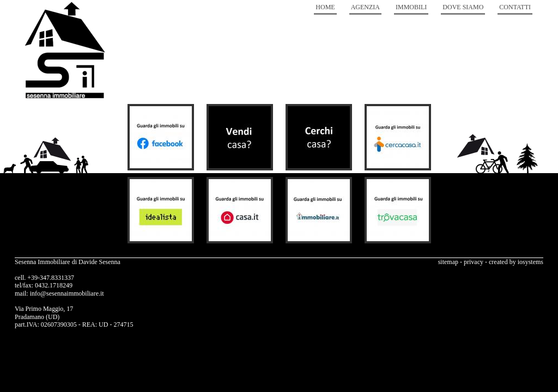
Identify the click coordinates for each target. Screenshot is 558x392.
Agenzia (365, 7)
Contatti (515, 7)
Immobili (411, 7)
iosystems (530, 262)
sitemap (448, 262)
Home (325, 7)
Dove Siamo (463, 7)
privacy (474, 262)
